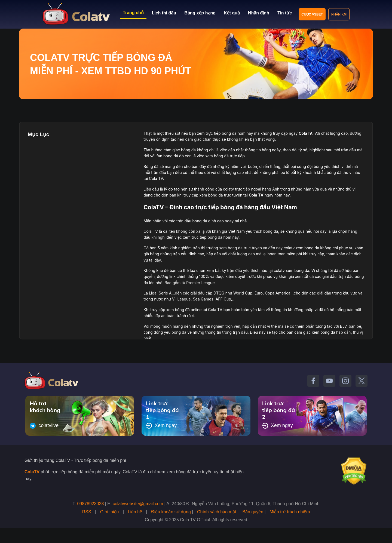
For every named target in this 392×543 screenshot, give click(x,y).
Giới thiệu (110, 512)
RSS (87, 512)
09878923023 (90, 504)
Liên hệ (135, 512)
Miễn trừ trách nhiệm (290, 512)
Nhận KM (339, 14)
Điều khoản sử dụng (171, 512)
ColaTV (32, 472)
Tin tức (285, 13)
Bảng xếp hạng (200, 13)
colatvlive (44, 426)
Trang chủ (133, 13)
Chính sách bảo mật (217, 512)
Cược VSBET (312, 14)
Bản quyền (253, 512)
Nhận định (259, 13)
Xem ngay (161, 426)
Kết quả (232, 13)
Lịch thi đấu (164, 13)
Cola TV (256, 195)
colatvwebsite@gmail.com (138, 504)
